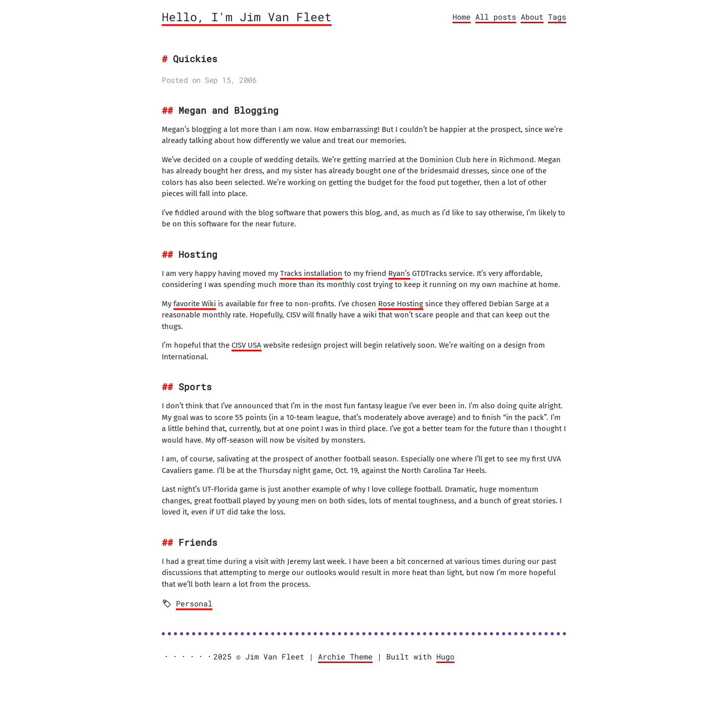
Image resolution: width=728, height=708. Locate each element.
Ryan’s (399, 273)
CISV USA (246, 345)
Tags (557, 17)
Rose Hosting (401, 304)
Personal (194, 603)
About (532, 17)
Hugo (445, 656)
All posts (496, 17)
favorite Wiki (195, 304)
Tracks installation (311, 273)
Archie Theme (345, 656)
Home (462, 17)
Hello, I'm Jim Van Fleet (247, 17)
